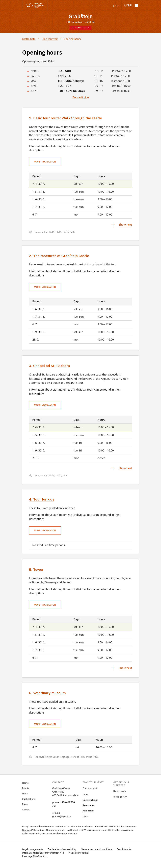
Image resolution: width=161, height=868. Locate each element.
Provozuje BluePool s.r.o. (35, 860)
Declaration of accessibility (63, 853)
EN (116, 6)
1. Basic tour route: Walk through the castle (70, 119)
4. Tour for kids (44, 502)
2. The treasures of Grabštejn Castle (63, 257)
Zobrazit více (81, 98)
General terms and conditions (99, 853)
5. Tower (37, 572)
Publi (25, 803)
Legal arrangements (33, 853)
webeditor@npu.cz (80, 857)
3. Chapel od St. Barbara (52, 368)
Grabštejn (80, 17)
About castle (119, 795)
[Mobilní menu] (131, 5)
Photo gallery (120, 801)
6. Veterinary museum (50, 696)
